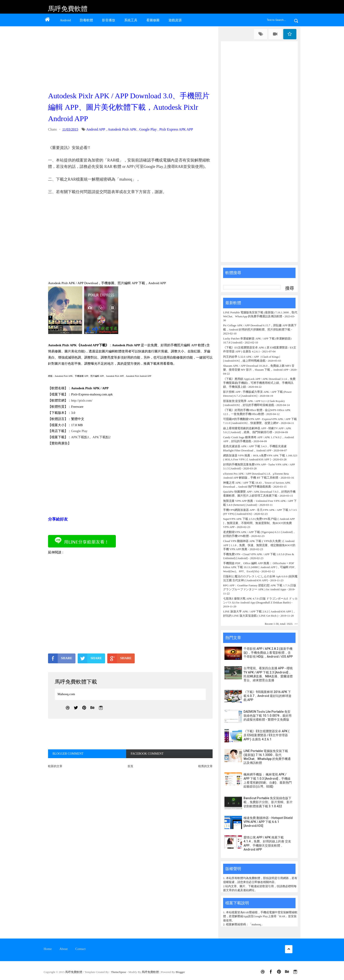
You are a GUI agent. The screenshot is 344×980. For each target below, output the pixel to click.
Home (48, 949)
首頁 (130, 766)
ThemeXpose (119, 972)
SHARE (60, 658)
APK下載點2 (102, 437)
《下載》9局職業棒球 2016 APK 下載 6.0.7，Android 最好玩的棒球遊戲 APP (267, 696)
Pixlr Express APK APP (176, 129)
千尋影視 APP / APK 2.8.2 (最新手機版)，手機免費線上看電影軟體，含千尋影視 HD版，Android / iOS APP (268, 653)
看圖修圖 (153, 20)
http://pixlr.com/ (82, 400)
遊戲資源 (175, 20)
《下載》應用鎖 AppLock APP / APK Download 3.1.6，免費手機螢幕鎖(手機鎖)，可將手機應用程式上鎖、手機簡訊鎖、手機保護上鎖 (259, 383)
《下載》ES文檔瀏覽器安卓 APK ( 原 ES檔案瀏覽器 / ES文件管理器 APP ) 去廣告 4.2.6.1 (266, 735)
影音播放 (109, 20)
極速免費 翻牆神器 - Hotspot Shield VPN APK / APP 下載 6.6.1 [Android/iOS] (268, 822)
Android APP (96, 129)
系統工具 (131, 20)
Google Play (148, 129)
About (64, 949)
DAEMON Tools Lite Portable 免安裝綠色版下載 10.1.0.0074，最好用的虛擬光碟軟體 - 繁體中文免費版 (268, 716)
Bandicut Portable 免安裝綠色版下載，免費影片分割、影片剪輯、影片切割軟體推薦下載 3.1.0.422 (268, 802)
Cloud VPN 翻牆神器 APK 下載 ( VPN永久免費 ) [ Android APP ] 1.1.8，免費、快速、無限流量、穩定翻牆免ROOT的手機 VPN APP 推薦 (259, 545)
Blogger (180, 972)
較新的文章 (55, 766)
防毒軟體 (86, 20)
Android (65, 20)
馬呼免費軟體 (68, 9)
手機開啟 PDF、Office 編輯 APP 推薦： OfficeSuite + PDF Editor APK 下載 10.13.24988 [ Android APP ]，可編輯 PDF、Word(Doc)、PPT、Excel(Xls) (260, 567)
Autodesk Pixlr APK (122, 129)
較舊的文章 (205, 766)
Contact (80, 949)
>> (296, 624)
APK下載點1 (80, 437)
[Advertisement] (131, 57)
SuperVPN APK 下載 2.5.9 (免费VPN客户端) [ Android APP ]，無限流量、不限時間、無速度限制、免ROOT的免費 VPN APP (259, 523)
